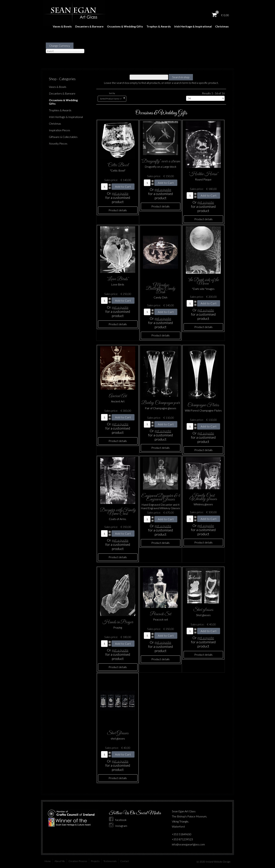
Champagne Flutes (203, 405)
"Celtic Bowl (118, 165)
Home (48, 861)
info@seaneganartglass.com (188, 844)
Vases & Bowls (62, 26)
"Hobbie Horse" (203, 174)
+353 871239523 (182, 839)
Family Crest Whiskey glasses (203, 497)
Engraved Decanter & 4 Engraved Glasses (161, 498)
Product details (118, 210)
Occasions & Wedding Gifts (125, 26)
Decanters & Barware (89, 26)
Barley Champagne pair (160, 403)
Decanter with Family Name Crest (118, 512)
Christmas (222, 26)
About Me (60, 861)
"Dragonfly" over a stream (160, 161)
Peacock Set (160, 614)
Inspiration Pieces (60, 130)
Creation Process (78, 861)
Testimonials (110, 861)
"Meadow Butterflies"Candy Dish (161, 289)
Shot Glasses (118, 733)
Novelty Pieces (58, 143)
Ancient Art (118, 396)
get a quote (120, 193)
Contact (125, 861)
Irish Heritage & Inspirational (193, 26)
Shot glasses (203, 610)
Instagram (118, 826)
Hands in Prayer (118, 622)
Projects (95, 861)
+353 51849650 (182, 834)
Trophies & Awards (60, 110)
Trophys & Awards (159, 26)
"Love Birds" (118, 279)
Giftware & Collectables (63, 137)
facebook (118, 820)
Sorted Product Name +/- (111, 99)
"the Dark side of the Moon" (203, 282)
